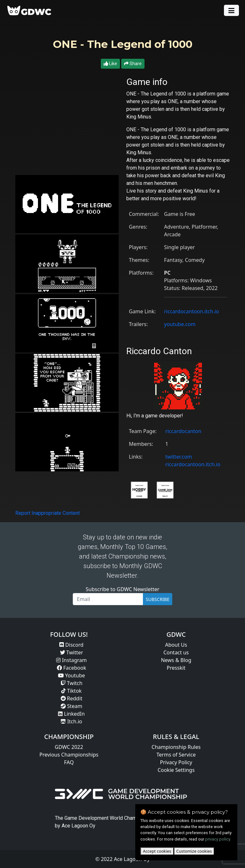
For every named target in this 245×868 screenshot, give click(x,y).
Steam (71, 706)
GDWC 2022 (69, 747)
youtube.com (180, 324)
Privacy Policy (176, 762)
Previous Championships (69, 755)
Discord (71, 645)
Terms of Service (176, 755)
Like (110, 64)
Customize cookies (194, 851)
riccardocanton (183, 431)
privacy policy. (218, 839)
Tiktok (71, 691)
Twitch (72, 683)
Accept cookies (157, 851)
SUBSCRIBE (158, 599)
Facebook (71, 668)
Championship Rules (176, 747)
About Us (176, 645)
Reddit (72, 698)
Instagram (71, 660)
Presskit (176, 668)
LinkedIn (71, 714)
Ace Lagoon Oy (78, 826)
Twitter (72, 652)
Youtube (72, 675)
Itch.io (71, 721)
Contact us (176, 652)
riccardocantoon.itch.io (191, 311)
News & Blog (176, 660)
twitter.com (179, 457)
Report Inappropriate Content (48, 513)
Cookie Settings (176, 770)
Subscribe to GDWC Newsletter (123, 589)
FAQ (69, 762)
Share (133, 64)
